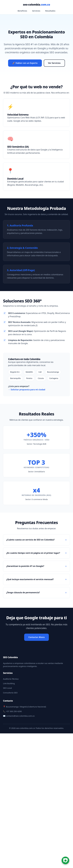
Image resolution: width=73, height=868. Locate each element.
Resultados (50, 11)
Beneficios (22, 11)
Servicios (36, 11)
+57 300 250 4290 (14, 711)
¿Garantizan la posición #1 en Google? (25, 566)
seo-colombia (36, 5)
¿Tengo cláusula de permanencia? (23, 592)
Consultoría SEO (10, 693)
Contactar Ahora (37, 637)
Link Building (9, 683)
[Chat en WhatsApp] (65, 860)
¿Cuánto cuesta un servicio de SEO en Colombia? (30, 540)
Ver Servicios (54, 63)
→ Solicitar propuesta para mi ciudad (27, 390)
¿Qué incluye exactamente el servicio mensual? (30, 579)
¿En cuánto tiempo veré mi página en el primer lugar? (33, 553)
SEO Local (7, 688)
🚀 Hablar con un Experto (25, 63)
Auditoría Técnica (11, 679)
